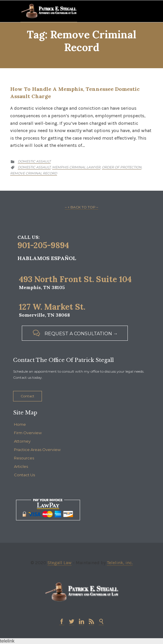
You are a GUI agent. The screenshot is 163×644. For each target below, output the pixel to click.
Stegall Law (60, 563)
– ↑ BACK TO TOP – (81, 207)
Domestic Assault (34, 161)
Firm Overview (28, 433)
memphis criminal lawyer (76, 167)
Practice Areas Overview (37, 450)
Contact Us (24, 475)
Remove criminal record (34, 173)
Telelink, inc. (120, 563)
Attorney (22, 441)
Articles (21, 466)
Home (20, 424)
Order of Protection (122, 167)
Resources (24, 458)
